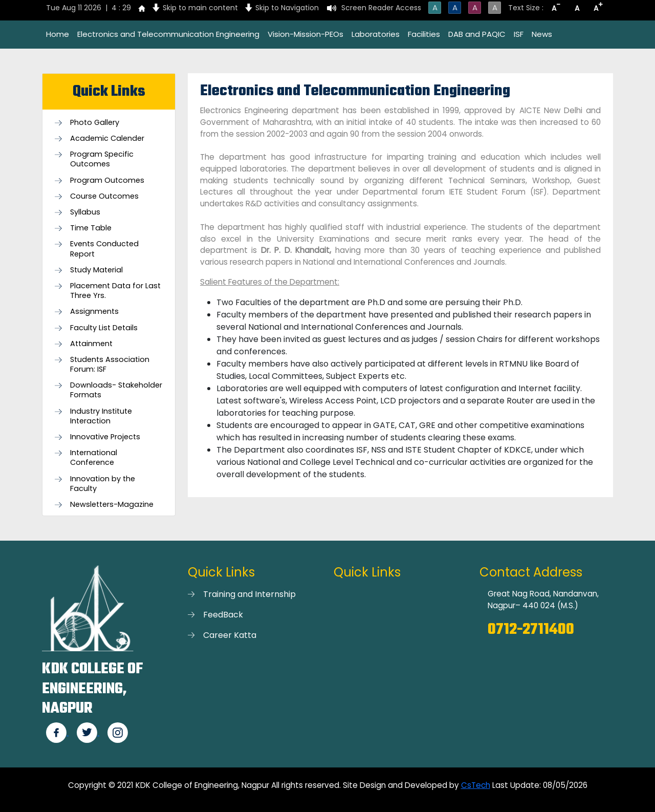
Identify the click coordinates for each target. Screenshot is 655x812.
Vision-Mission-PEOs (305, 34)
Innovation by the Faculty (103, 484)
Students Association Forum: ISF (110, 365)
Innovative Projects (105, 437)
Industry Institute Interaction (101, 416)
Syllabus (85, 212)
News (542, 34)
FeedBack (223, 615)
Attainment (91, 344)
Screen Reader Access (381, 8)
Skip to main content (200, 8)
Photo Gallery (95, 123)
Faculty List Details (104, 328)
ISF (519, 34)
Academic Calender (107, 138)
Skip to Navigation (287, 8)
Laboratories (376, 34)
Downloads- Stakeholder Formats (116, 390)
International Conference (94, 458)
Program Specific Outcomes (102, 159)
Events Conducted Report (104, 249)
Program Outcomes (107, 180)
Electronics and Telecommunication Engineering (168, 34)
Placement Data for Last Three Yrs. (115, 291)
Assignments (94, 312)
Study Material (96, 270)
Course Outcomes (104, 196)
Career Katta (230, 635)
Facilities (424, 34)
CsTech (476, 785)
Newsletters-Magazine (112, 505)
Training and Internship (249, 594)
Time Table (91, 228)
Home (58, 34)
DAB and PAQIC (477, 34)
